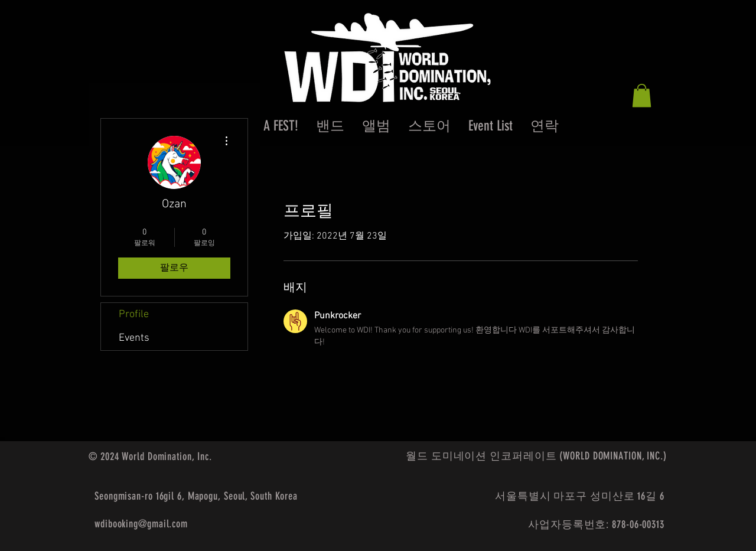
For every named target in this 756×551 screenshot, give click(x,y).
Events (134, 338)
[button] (642, 95)
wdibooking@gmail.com (141, 524)
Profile (134, 314)
